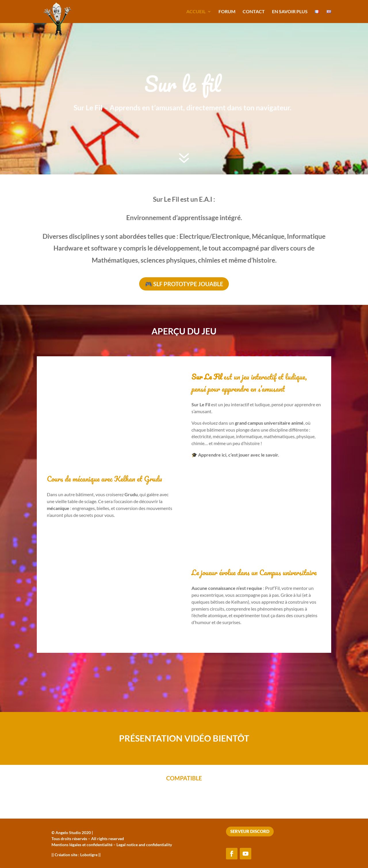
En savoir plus (290, 12)
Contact (254, 12)
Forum (227, 12)
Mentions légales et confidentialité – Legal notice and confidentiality (112, 845)
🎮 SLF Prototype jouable (184, 284)
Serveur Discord (250, 831)
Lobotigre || (90, 855)
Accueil (196, 12)
